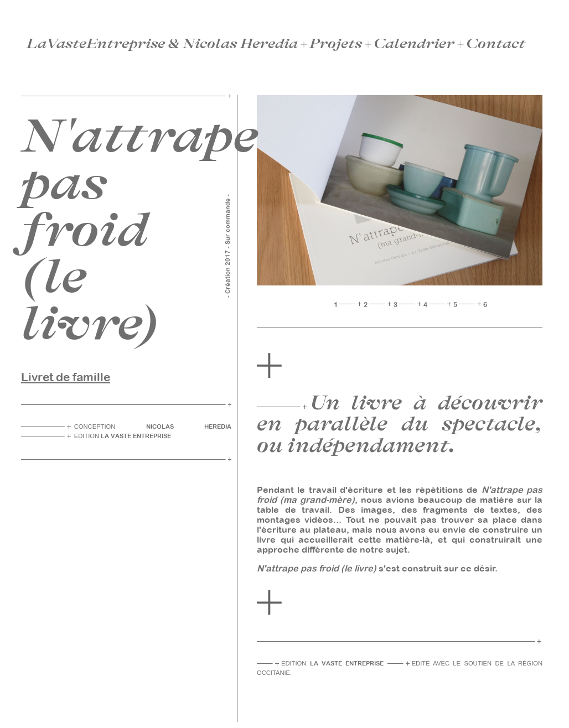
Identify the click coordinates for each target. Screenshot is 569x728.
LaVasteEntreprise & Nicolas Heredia (162, 44)
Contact (496, 44)
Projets (336, 44)
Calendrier (414, 44)
